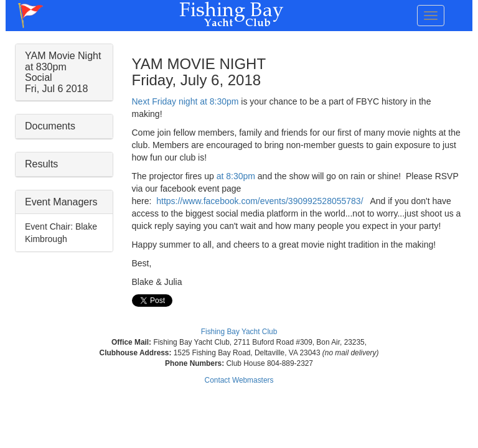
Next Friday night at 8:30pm (185, 101)
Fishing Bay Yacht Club (239, 332)
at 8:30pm (236, 176)
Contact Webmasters (239, 380)
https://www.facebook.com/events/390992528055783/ (260, 201)
